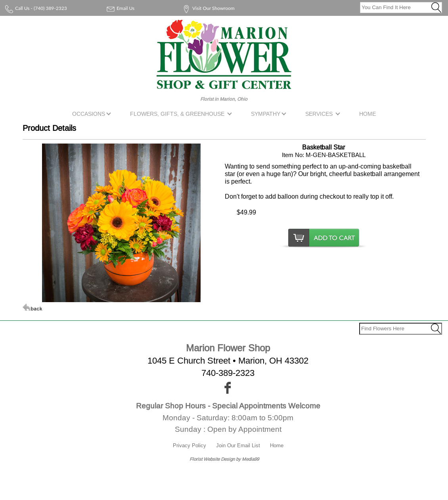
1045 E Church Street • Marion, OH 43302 (228, 361)
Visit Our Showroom (213, 8)
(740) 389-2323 (50, 8)
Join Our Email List (238, 445)
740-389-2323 (228, 373)
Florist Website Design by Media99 (224, 459)
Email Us (125, 8)
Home (277, 445)
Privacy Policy (190, 445)
